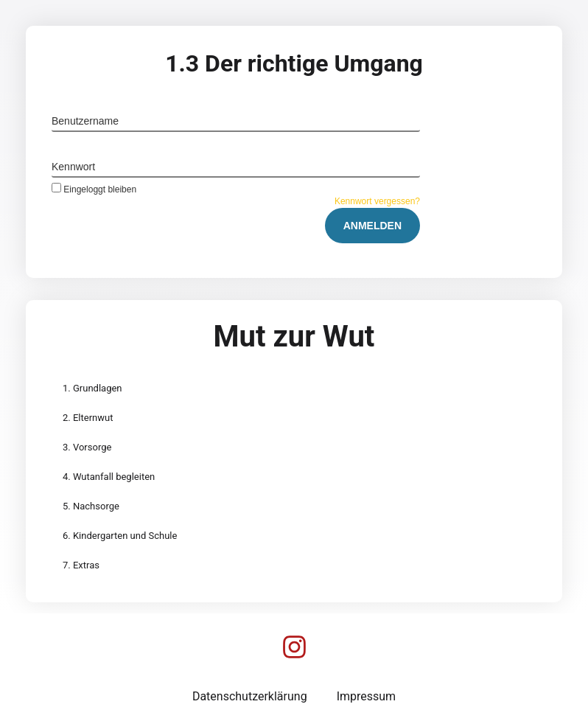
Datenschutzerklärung (250, 696)
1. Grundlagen (92, 388)
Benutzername (85, 121)
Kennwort (73, 167)
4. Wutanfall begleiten (109, 477)
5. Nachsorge (91, 506)
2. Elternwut (88, 418)
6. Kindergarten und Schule (120, 536)
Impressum (367, 696)
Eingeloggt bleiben (94, 189)
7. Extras (81, 565)
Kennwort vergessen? (377, 201)
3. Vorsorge (87, 447)
